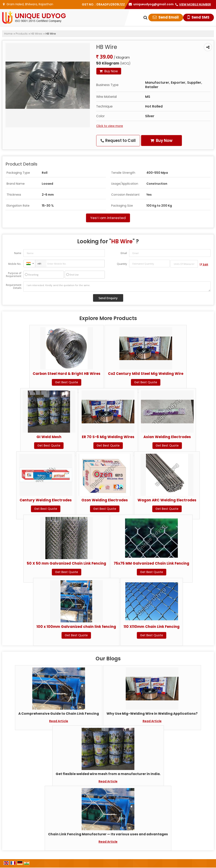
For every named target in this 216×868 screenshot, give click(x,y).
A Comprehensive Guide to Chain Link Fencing (59, 714)
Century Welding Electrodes (46, 500)
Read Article (59, 721)
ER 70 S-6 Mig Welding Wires (108, 437)
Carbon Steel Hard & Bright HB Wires (67, 374)
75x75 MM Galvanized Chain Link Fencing (151, 563)
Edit (204, 264)
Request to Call (118, 141)
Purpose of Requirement (14, 275)
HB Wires (36, 34)
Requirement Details (14, 287)
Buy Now (109, 71)
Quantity (122, 264)
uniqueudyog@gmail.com (153, 4)
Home (8, 34)
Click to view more (110, 126)
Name (18, 253)
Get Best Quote (67, 382)
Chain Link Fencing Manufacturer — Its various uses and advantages (108, 834)
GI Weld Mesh (49, 437)
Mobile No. (15, 264)
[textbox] (184, 264)
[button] (195, 4)
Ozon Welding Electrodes (105, 500)
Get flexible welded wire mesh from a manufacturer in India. (108, 774)
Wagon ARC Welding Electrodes (167, 500)
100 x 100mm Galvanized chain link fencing (76, 627)
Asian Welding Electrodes (167, 437)
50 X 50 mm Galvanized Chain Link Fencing (66, 563)
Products (22, 34)
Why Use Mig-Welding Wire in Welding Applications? (152, 714)
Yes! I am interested (108, 218)
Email (124, 253)
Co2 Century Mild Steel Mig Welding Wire (146, 374)
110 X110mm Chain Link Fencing (152, 627)
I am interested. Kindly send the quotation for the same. (117, 287)
